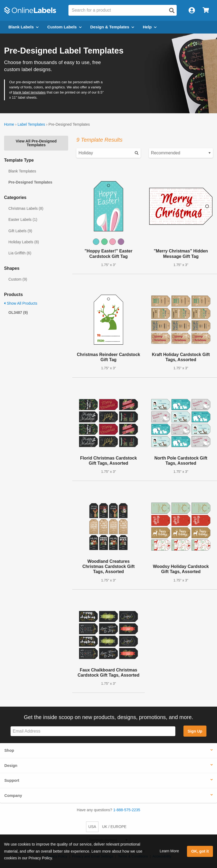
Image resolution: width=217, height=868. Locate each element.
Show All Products (21, 303)
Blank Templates (22, 171)
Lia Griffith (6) (20, 253)
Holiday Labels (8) (24, 242)
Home (9, 124)
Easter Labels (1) (23, 220)
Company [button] (13, 796)
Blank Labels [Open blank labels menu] (24, 27)
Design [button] (11, 766)
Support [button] (12, 780)
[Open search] (172, 11)
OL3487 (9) (18, 312)
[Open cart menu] (206, 10)
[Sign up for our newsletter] (93, 731)
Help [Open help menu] (150, 27)
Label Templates (31, 124)
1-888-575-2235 (127, 810)
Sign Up (195, 731)
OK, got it (200, 851)
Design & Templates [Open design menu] (112, 27)
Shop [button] (9, 750)
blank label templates (29, 92)
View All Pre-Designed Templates (36, 143)
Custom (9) (18, 279)
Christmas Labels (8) (26, 208)
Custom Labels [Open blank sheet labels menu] (65, 27)
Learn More (169, 851)
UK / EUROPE (114, 827)
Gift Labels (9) (20, 231)
